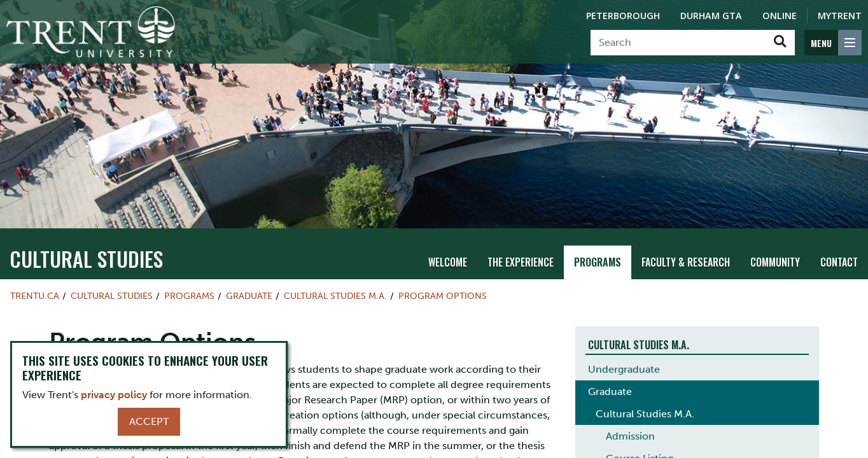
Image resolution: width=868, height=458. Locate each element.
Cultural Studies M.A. (335, 265)
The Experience (521, 231)
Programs (598, 231)
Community (775, 231)
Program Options (443, 265)
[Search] (678, 43)
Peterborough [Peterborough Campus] (623, 16)
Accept (149, 421)
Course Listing (640, 427)
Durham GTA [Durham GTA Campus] (711, 16)
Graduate (249, 265)
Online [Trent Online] (780, 16)
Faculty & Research (686, 231)
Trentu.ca (35, 265)
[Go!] (780, 43)
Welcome (448, 231)
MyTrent (840, 16)
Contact (839, 231)
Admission (630, 404)
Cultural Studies (86, 227)
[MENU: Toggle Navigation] (833, 43)
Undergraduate (624, 337)
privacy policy (114, 395)
